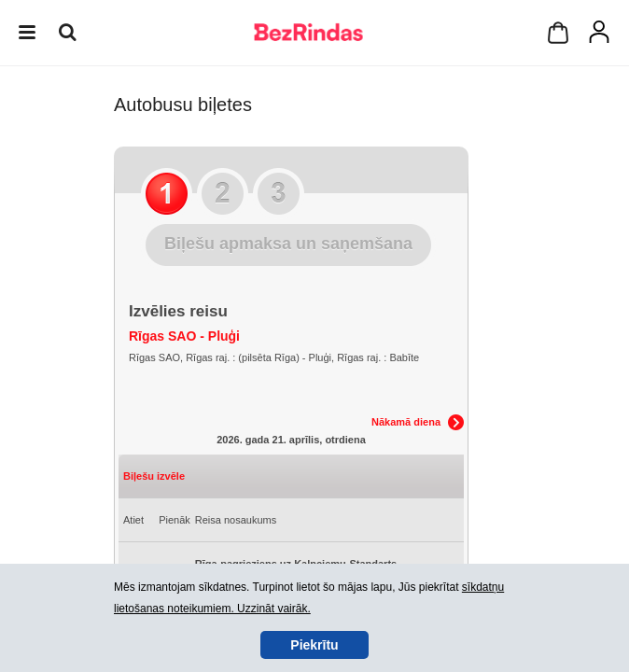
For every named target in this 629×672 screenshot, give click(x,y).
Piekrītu (314, 645)
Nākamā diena (406, 422)
